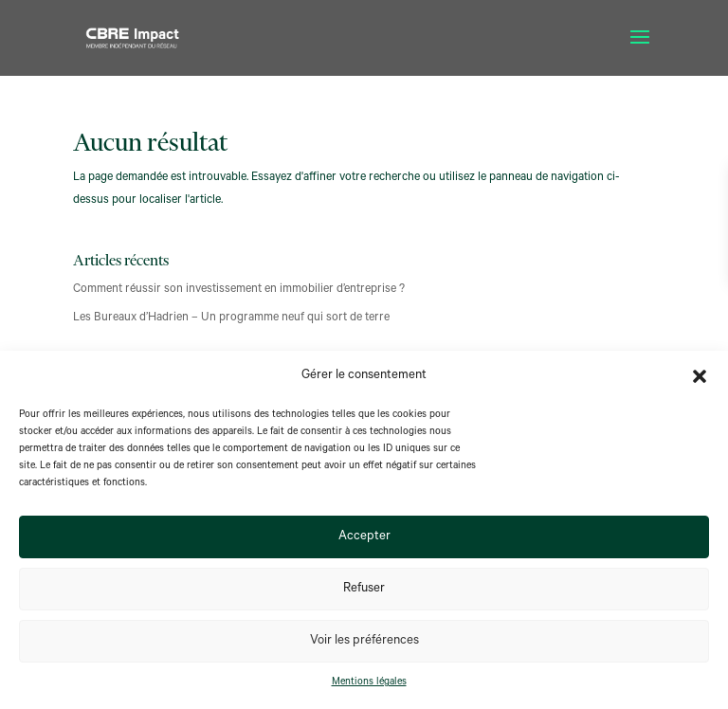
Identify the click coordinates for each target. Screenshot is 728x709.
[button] (700, 376)
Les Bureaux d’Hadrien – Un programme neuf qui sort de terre (231, 318)
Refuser (364, 589)
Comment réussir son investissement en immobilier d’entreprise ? (239, 290)
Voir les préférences (364, 641)
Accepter (364, 537)
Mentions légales (369, 682)
